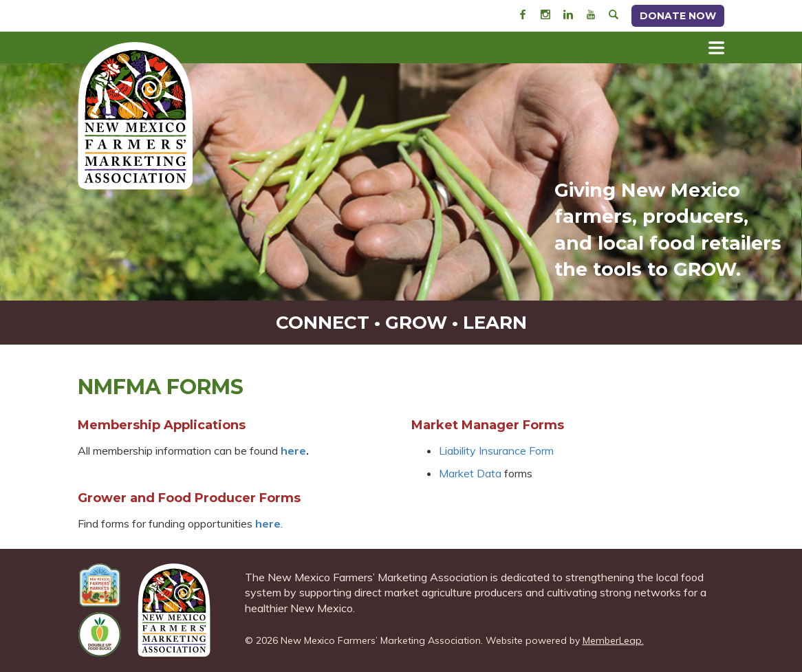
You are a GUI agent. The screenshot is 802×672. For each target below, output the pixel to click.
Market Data (470, 473)
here (268, 523)
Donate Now (678, 16)
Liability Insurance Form (496, 451)
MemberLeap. (613, 640)
